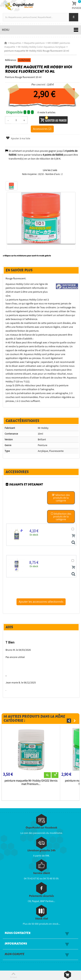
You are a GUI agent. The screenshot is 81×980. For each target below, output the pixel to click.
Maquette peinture (34, 43)
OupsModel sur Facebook (41, 828)
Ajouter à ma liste (18, 138)
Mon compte (14, 954)
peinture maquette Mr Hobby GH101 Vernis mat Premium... (31, 782)
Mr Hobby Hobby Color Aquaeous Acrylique (42, 47)
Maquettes (15, 43)
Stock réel (42, 919)
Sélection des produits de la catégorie (61, 498)
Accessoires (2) (42, 129)
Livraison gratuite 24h (41, 850)
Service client (42, 873)
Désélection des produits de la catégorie (61, 516)
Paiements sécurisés (41, 896)
